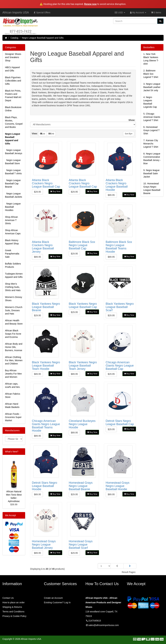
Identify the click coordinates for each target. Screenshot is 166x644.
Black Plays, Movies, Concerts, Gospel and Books (14, 122)
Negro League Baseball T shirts (13, 172)
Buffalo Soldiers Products (13, 265)
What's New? (12, 452)
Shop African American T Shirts (11, 220)
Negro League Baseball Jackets (14, 195)
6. (151, 130)
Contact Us (8, 598)
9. (151, 173)
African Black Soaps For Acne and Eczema (13, 334)
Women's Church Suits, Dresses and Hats (14, 310)
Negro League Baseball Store (13, 162)
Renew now (90, 4)
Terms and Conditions (13, 612)
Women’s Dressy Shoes (14, 299)
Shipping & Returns (12, 607)
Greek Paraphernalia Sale (12, 254)
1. (151, 59)
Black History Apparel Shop (12, 242)
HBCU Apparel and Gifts (12, 69)
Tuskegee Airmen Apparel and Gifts (14, 275)
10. (152, 188)
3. (152, 87)
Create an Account (53, 598)
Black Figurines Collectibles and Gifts (13, 81)
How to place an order (14, 602)
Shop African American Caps (13, 232)
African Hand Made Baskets (12, 405)
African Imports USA (16, 12)
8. (152, 159)
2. (151, 74)
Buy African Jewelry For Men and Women (13, 374)
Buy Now (55, 191)
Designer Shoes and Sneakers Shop (13, 57)
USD (120, 12)
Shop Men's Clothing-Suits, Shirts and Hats (13, 287)
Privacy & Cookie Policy (14, 616)
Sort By (129, 134)
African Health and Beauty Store (14, 322)
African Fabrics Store (13, 395)
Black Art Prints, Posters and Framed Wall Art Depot (13, 96)
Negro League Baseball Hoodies (13, 207)
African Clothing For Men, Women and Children (14, 360)
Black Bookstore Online (13, 109)
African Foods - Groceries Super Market (13, 417)
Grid (51, 134)
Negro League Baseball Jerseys (14, 152)
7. (151, 144)
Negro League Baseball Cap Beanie (13, 184)
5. (152, 117)
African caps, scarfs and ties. (13, 385)
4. (150, 102)
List (43, 134)
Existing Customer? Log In (57, 602)
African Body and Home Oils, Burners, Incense (14, 347)
